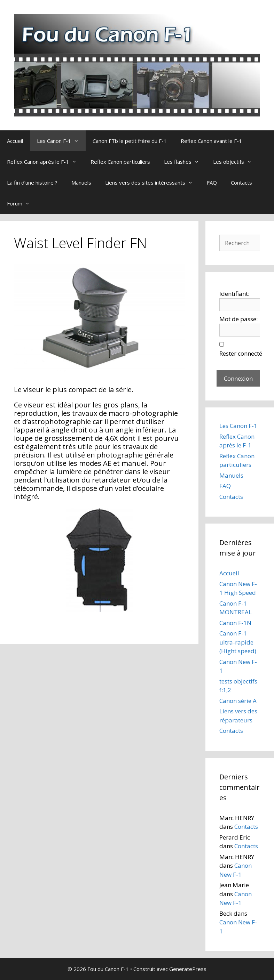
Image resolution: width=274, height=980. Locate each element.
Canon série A (238, 701)
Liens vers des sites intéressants (152, 183)
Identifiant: (234, 294)
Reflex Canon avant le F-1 (211, 141)
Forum (22, 203)
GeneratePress (188, 969)
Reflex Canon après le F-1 (45, 162)
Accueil (15, 141)
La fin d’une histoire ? (32, 183)
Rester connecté (241, 353)
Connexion (238, 378)
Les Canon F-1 (61, 141)
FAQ (212, 183)
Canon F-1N (235, 623)
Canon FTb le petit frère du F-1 (130, 141)
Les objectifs (236, 162)
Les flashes (185, 162)
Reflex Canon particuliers (120, 162)
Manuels (81, 183)
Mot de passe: (238, 319)
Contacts (241, 183)
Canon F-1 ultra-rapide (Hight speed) (238, 642)
